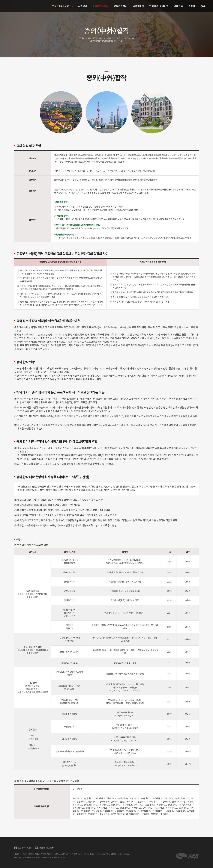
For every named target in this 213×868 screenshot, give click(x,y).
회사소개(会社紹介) (62, 6)
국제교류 (178, 6)
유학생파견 (138, 6)
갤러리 (192, 6)
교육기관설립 (120, 6)
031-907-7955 (24, 848)
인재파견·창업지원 (159, 6)
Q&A (203, 6)
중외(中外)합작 (100, 6)
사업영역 (83, 6)
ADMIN (63, 857)
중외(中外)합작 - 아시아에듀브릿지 (18, 6)
